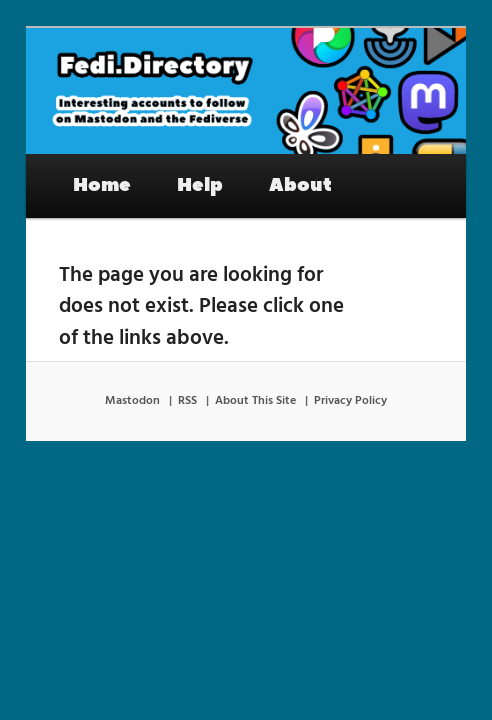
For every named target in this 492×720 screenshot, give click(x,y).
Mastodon (132, 401)
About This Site (255, 401)
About (300, 185)
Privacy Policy (350, 401)
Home (102, 185)
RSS (187, 401)
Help (200, 185)
